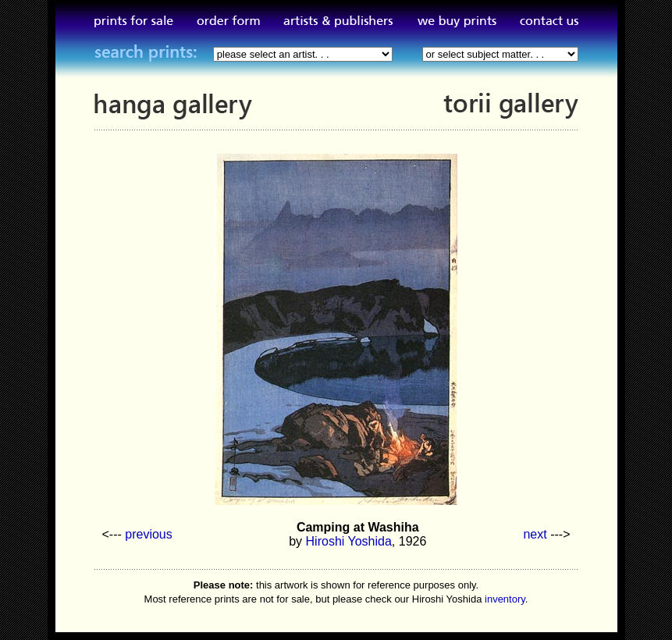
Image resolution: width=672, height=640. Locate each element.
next (535, 534)
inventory (505, 599)
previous (148, 534)
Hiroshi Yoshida (349, 541)
